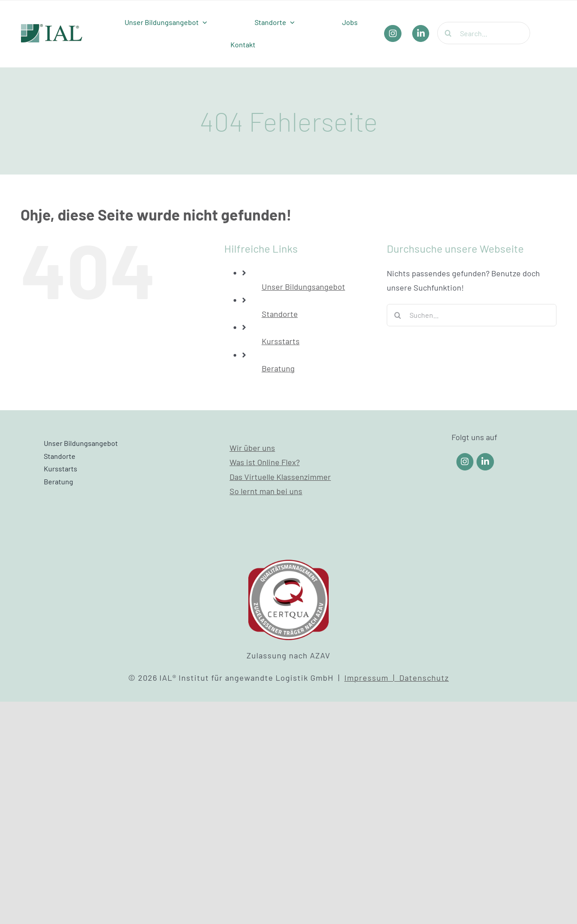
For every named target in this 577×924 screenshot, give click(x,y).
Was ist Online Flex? (265, 462)
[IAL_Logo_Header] (52, 28)
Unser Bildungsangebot (303, 287)
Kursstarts (281, 341)
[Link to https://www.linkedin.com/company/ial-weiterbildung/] (485, 462)
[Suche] (448, 33)
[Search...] (484, 33)
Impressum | (372, 678)
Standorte (280, 314)
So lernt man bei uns (266, 491)
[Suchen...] (472, 315)
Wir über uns (252, 448)
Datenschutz (424, 678)
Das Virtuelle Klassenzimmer (280, 477)
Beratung (278, 368)
